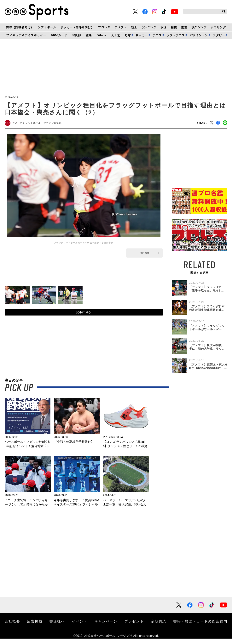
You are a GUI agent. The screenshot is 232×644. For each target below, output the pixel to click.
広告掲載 (35, 627)
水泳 (164, 27)
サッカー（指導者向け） (77, 27)
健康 (89, 35)
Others (101, 35)
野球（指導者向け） (20, 27)
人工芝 (115, 35)
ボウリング (218, 27)
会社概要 (12, 627)
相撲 (174, 27)
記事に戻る (84, 316)
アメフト (121, 27)
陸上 (134, 27)
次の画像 (144, 254)
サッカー (142, 35)
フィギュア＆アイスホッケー (26, 35)
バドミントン (199, 35)
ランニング (149, 27)
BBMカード (59, 35)
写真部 (77, 35)
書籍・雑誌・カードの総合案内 (200, 627)
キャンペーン (106, 627)
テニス (157, 35)
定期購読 (159, 627)
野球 (128, 35)
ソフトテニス (176, 35)
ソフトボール (47, 27)
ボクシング (199, 27)
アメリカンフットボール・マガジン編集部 (41, 124)
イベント (80, 627)
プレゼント (134, 627)
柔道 (184, 27)
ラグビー (219, 35)
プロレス (104, 27)
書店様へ (57, 627)
